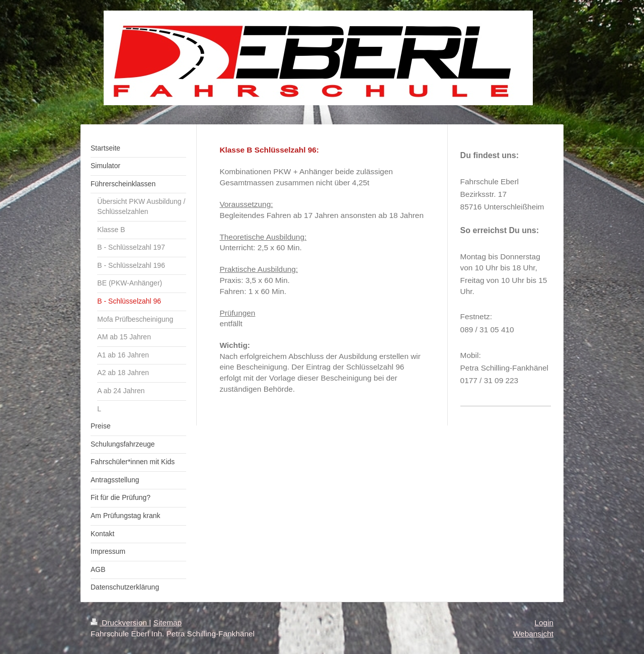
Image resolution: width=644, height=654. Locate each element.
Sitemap (168, 623)
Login (544, 623)
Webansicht (533, 634)
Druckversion (120, 623)
